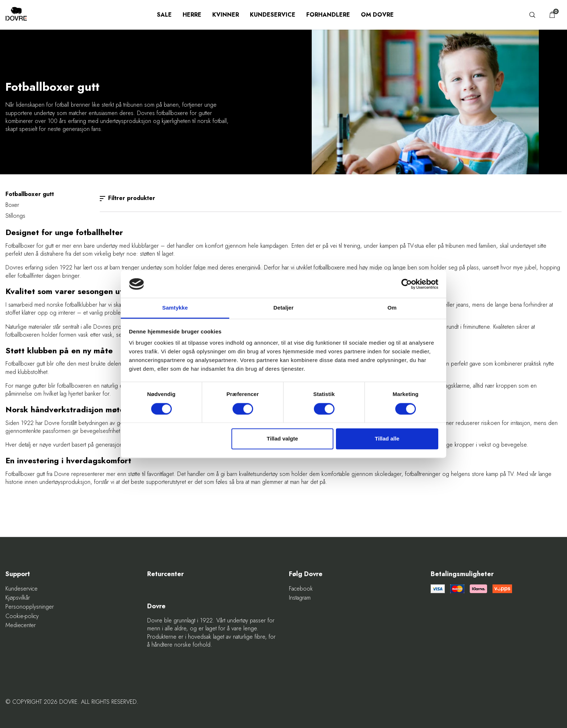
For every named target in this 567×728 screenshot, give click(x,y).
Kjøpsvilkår (18, 598)
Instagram (300, 598)
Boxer (12, 205)
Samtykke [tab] (175, 308)
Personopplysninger (30, 607)
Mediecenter (21, 625)
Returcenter (165, 574)
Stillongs (15, 216)
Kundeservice (273, 15)
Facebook (301, 589)
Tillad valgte (282, 439)
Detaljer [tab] (283, 308)
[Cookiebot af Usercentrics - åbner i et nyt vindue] (407, 284)
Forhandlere (328, 15)
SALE (164, 15)
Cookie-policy (22, 616)
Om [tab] (392, 308)
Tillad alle (387, 439)
